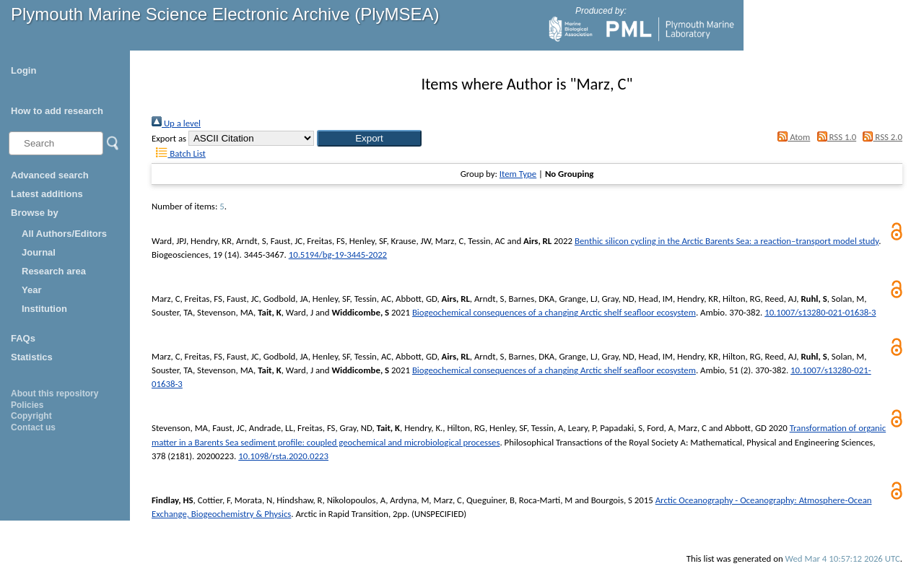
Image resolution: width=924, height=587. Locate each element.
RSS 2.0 (880, 137)
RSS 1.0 (834, 137)
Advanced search (50, 175)
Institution (44, 309)
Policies (27, 405)
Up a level (176, 123)
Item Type (518, 174)
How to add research (57, 111)
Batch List (179, 153)
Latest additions (47, 194)
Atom (792, 137)
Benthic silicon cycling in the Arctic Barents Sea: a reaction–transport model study (727, 241)
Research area (54, 271)
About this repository (55, 393)
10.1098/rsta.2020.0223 (283, 456)
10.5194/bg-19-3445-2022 (338, 255)
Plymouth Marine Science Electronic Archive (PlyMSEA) (225, 14)
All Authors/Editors (64, 234)
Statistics (32, 357)
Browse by (35, 213)
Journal (39, 252)
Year (31, 290)
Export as (169, 138)
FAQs (23, 338)
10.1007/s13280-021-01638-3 (820, 312)
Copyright (31, 416)
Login (23, 70)
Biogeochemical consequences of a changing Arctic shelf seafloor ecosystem (554, 312)
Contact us (33, 427)
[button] (369, 138)
